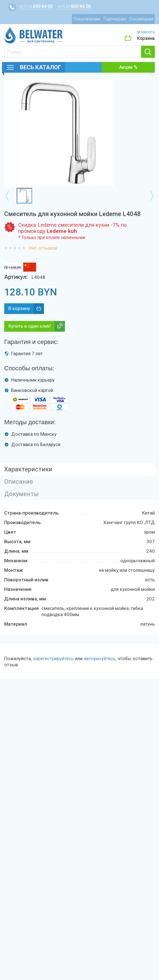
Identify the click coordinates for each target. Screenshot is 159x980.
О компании (141, 19)
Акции (126, 67)
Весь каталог (40, 67)
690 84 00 (36, 6)
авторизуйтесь (100, 658)
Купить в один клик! (30, 326)
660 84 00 (74, 6)
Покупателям (87, 19)
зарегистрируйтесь (53, 658)
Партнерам (115, 19)
